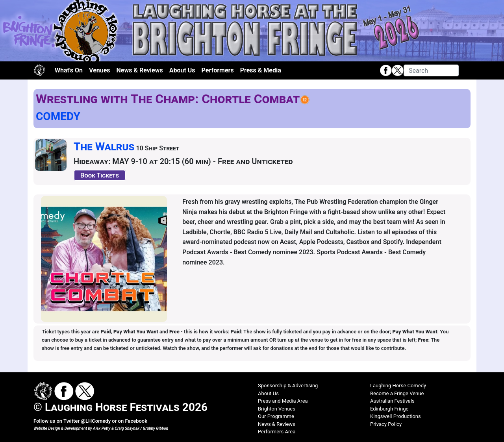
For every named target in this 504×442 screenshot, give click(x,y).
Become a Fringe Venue (397, 393)
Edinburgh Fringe (389, 409)
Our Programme (276, 416)
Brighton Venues (277, 409)
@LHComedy (96, 421)
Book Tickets (100, 175)
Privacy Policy (386, 424)
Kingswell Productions (396, 416)
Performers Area (277, 432)
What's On (69, 70)
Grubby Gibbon (156, 428)
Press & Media (261, 70)
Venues (100, 70)
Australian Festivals (392, 401)
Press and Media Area (283, 401)
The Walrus (104, 147)
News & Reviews (140, 70)
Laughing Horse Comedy (398, 386)
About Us (182, 70)
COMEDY (58, 116)
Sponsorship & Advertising (288, 386)
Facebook (136, 421)
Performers (218, 70)
